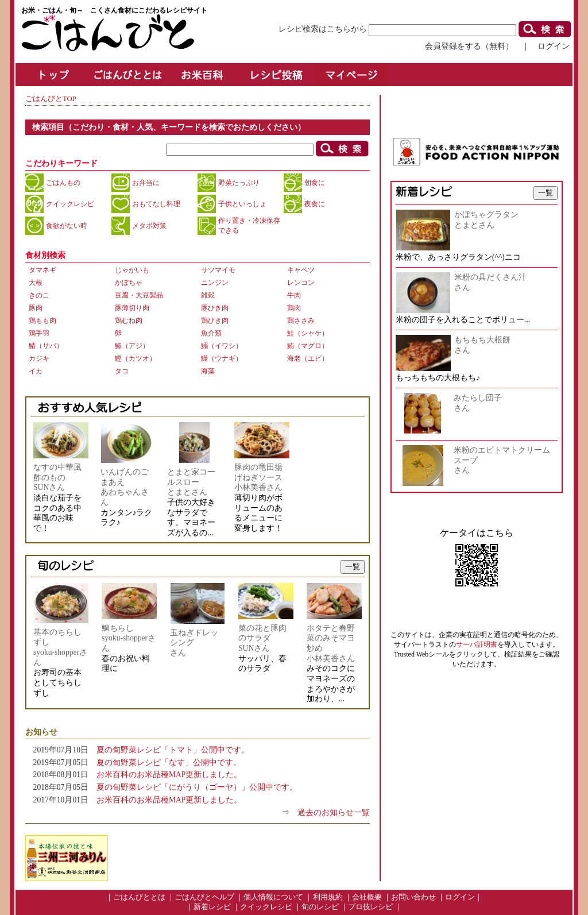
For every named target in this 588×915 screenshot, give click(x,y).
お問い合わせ (413, 897)
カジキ (39, 358)
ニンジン (215, 283)
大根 (36, 283)
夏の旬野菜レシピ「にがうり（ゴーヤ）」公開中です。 (197, 787)
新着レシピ (212, 907)
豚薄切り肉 (132, 308)
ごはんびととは (139, 897)
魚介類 (211, 333)
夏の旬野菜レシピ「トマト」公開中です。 (173, 750)
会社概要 (367, 897)
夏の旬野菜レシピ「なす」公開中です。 (169, 762)
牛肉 (294, 295)
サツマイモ (218, 270)
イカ (36, 371)
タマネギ (42, 270)
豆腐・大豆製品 (139, 295)
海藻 (208, 371)
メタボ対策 (149, 226)
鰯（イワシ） (222, 346)
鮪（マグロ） (308, 346)
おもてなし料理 (156, 204)
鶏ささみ (301, 321)
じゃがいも (132, 270)
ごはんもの (63, 183)
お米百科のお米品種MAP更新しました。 (169, 775)
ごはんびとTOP (51, 99)
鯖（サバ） (46, 346)
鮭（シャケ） (308, 333)
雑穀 (208, 295)
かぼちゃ (129, 283)
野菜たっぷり (239, 183)
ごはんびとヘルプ (204, 897)
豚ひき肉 (215, 308)
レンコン (301, 283)
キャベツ (301, 270)
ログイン (554, 46)
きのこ (39, 295)
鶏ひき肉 (215, 321)
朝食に (315, 183)
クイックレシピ (70, 204)
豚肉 (36, 308)
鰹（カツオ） (136, 358)
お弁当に (146, 183)
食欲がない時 (67, 226)
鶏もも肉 (42, 321)
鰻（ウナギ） (222, 358)
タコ (122, 371)
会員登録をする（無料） (469, 46)
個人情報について (273, 897)
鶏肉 (294, 308)
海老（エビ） (308, 358)
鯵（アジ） (132, 346)
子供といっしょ (242, 204)
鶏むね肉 (129, 321)
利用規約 (328, 897)
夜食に (315, 204)
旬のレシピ (320, 907)
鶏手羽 (39, 333)
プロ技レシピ (370, 907)
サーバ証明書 (477, 644)
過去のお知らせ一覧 (334, 812)
